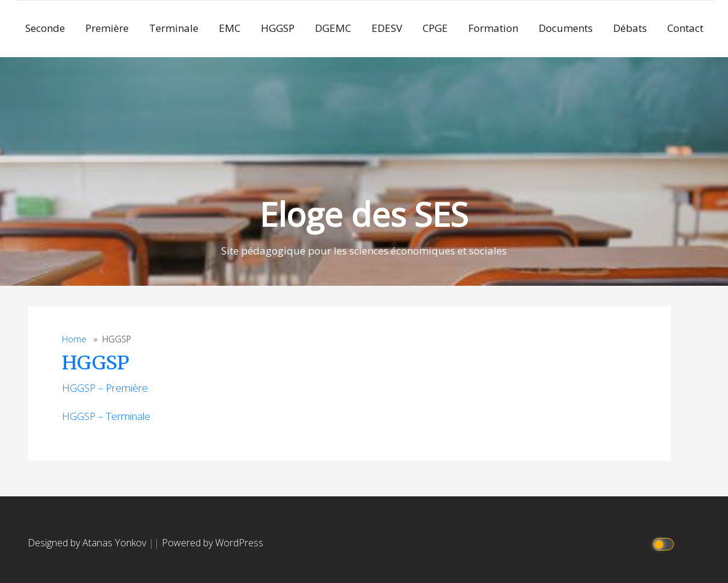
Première (107, 28)
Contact (685, 28)
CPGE (435, 28)
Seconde (45, 28)
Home (74, 339)
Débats (630, 28)
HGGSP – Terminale (106, 416)
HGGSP (278, 28)
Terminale (174, 28)
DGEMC (333, 28)
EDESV (387, 28)
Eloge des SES (364, 214)
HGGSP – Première (105, 388)
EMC (230, 28)
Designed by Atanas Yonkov (88, 543)
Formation (493, 28)
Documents (566, 28)
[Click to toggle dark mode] (665, 543)
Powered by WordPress (213, 543)
